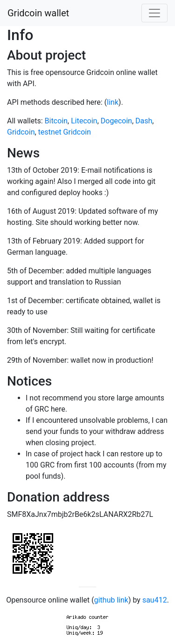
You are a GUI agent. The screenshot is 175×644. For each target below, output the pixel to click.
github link (111, 600)
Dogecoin (116, 121)
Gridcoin (21, 132)
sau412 (155, 600)
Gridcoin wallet (38, 13)
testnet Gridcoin (65, 132)
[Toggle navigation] (154, 13)
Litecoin (84, 121)
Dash (144, 121)
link (113, 102)
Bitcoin (56, 121)
